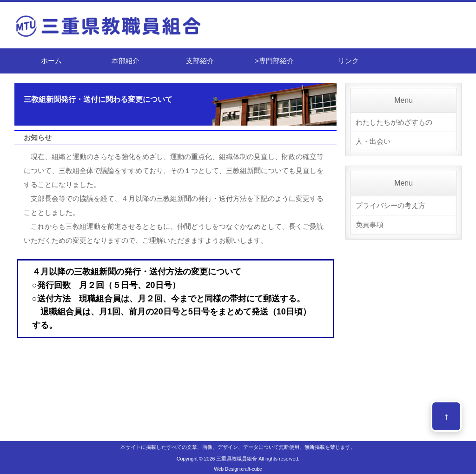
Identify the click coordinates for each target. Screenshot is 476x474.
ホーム (51, 61)
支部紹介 (200, 61)
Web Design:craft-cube (238, 469)
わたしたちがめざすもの (394, 122)
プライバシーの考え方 (390, 205)
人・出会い (373, 141)
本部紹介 (126, 61)
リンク (348, 61)
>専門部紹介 (274, 61)
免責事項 (370, 224)
